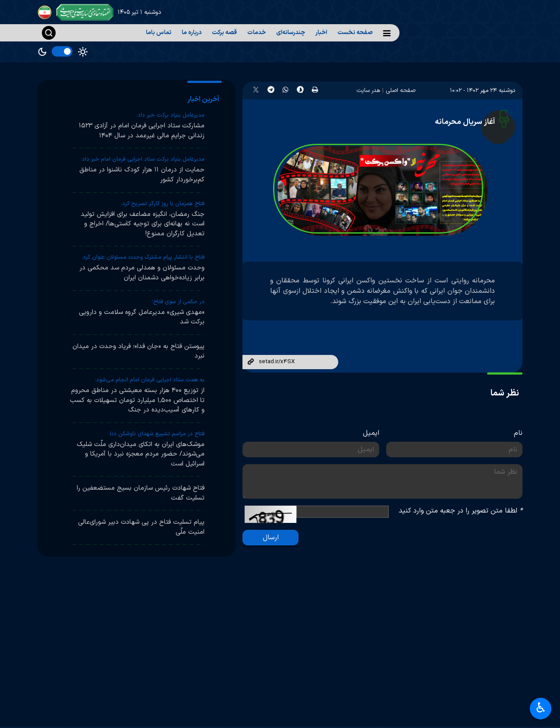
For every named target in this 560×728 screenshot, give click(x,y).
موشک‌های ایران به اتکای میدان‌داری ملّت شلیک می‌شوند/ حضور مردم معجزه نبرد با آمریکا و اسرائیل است (141, 454)
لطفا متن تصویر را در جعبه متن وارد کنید (461, 511)
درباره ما (192, 33)
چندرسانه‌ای (291, 33)
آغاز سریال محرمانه (465, 122)
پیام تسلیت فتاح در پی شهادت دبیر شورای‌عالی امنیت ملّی (141, 527)
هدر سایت (368, 90)
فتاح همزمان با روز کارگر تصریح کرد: (163, 204)
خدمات (256, 33)
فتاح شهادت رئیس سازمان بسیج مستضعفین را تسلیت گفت (141, 493)
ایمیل (371, 433)
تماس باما (159, 33)
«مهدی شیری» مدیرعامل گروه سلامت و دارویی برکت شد (142, 317)
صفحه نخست (355, 33)
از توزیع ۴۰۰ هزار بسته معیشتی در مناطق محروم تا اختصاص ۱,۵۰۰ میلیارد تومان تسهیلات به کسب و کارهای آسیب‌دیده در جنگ (137, 400)
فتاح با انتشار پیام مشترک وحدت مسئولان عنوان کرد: (143, 257)
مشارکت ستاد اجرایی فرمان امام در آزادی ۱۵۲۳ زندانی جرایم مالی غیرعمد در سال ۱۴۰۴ (142, 131)
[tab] (204, 99)
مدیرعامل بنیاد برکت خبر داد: (170, 115)
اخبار (321, 33)
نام (518, 433)
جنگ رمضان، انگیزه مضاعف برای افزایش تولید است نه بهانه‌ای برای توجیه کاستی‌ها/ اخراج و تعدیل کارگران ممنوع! (143, 224)
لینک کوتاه (251, 362)
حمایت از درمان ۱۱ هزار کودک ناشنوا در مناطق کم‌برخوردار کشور (142, 175)
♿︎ (541, 709)
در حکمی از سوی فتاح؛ (178, 302)
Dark (42, 52)
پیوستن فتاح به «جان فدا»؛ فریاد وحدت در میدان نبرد (138, 351)
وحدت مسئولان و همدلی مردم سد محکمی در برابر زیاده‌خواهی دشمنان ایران (142, 273)
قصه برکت (224, 33)
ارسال (271, 538)
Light (83, 52)
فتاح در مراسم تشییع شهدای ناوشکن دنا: (157, 434)
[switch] (62, 51)
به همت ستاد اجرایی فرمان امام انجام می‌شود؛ (150, 380)
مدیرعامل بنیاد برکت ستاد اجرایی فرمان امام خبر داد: (143, 159)
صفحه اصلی (401, 90)
